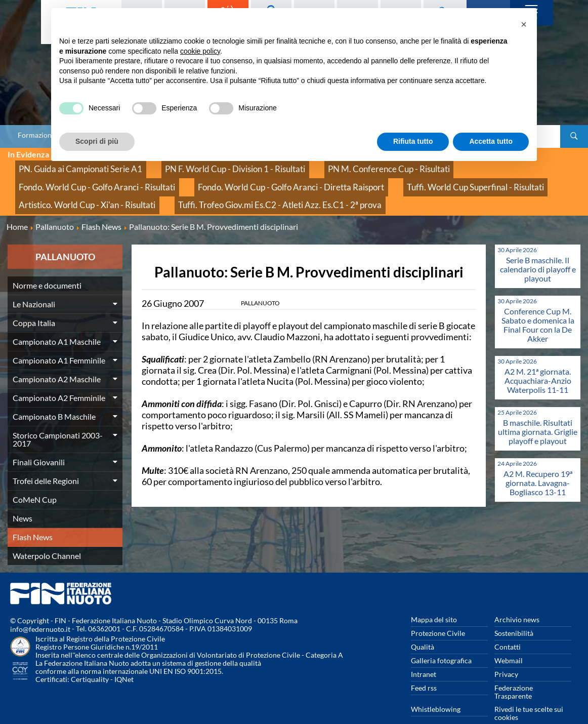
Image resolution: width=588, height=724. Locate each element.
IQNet (124, 659)
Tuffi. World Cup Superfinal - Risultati (250, 177)
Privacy (506, 654)
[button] (524, 24)
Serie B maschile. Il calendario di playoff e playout (538, 249)
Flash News (33, 517)
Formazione (36, 135)
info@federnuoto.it (40, 609)
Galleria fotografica (441, 640)
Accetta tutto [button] (491, 141)
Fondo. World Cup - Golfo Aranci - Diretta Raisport (96, 177)
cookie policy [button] (200, 51)
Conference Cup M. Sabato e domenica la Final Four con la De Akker (538, 305)
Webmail (509, 640)
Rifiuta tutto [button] (413, 141)
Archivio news (517, 599)
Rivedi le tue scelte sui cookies (529, 693)
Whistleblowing (436, 689)
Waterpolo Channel (47, 535)
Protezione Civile (438, 613)
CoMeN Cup (35, 479)
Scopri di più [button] (97, 141)
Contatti (508, 627)
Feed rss (424, 668)
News (23, 498)
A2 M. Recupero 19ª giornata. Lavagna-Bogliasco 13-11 (538, 462)
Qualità (423, 627)
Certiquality (90, 659)
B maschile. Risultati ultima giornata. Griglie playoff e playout (538, 411)
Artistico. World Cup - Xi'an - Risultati (383, 177)
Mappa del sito (434, 599)
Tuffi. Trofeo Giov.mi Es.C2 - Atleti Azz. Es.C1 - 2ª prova (101, 188)
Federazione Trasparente (514, 672)
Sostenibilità (514, 613)
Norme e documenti (47, 265)
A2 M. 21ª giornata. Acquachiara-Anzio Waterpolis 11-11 (538, 360)
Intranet (424, 654)
